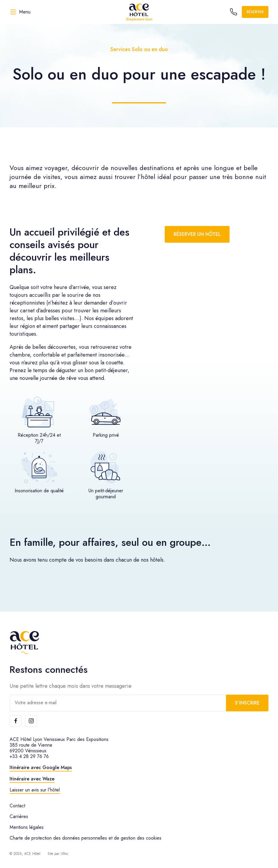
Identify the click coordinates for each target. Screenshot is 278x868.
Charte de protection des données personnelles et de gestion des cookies (85, 838)
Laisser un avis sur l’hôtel (35, 790)
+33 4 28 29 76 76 (29, 756)
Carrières (19, 816)
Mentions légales (27, 827)
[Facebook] (16, 721)
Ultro (64, 854)
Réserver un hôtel (197, 234)
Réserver (255, 12)
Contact (17, 806)
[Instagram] (31, 721)
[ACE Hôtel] (139, 12)
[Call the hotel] (233, 12)
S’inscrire (247, 703)
